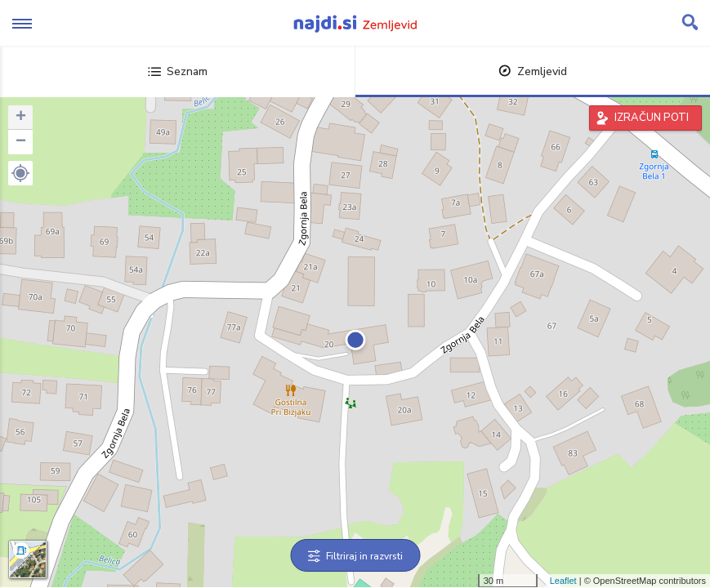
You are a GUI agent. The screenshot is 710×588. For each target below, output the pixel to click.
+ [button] (21, 118)
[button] (20, 173)
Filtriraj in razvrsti (355, 556)
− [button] (21, 142)
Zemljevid (533, 71)
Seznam (178, 71)
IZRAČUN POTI (652, 118)
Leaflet (563, 581)
